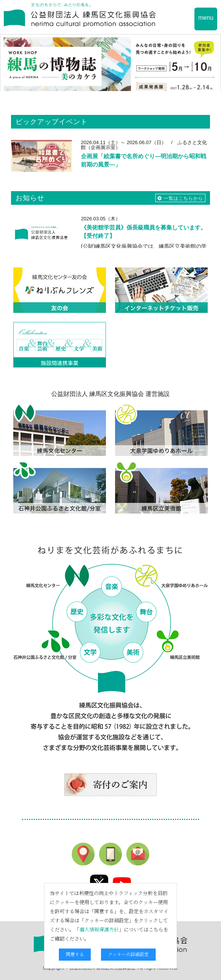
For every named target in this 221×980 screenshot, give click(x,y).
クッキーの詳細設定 (128, 954)
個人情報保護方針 (99, 929)
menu (206, 18)
